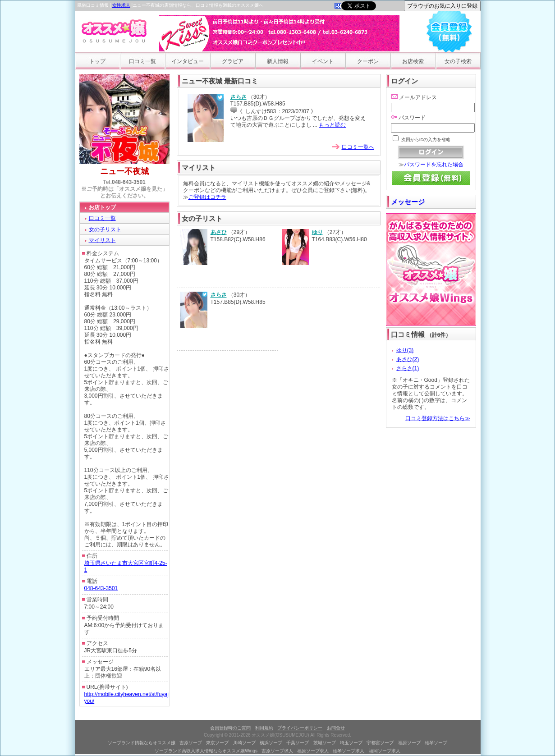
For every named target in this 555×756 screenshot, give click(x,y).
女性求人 (121, 5)
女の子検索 (458, 61)
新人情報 (278, 61)
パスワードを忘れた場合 (434, 165)
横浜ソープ (271, 743)
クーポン (368, 61)
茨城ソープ (325, 743)
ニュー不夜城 (124, 171)
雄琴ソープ (436, 743)
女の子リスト (105, 229)
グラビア (233, 61)
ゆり (317, 232)
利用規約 (264, 728)
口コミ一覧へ (358, 147)
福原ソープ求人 (313, 751)
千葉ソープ (298, 743)
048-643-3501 (129, 182)
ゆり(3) (405, 350)
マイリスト (102, 240)
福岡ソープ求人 (385, 751)
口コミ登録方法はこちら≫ (438, 418)
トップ (97, 61)
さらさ (239, 97)
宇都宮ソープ (380, 743)
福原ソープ (409, 743)
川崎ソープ (244, 743)
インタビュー (188, 61)
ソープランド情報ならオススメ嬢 (142, 743)
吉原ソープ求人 (277, 751)
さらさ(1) (408, 368)
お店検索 (413, 61)
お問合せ (336, 728)
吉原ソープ (191, 743)
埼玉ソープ (351, 743)
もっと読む (332, 125)
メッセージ (408, 202)
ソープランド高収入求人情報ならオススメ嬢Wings (207, 751)
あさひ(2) (408, 359)
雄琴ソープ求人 (349, 751)
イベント (323, 61)
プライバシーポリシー (300, 728)
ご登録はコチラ (207, 197)
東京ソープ (217, 743)
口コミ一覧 (142, 61)
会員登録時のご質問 (230, 728)
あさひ (219, 232)
